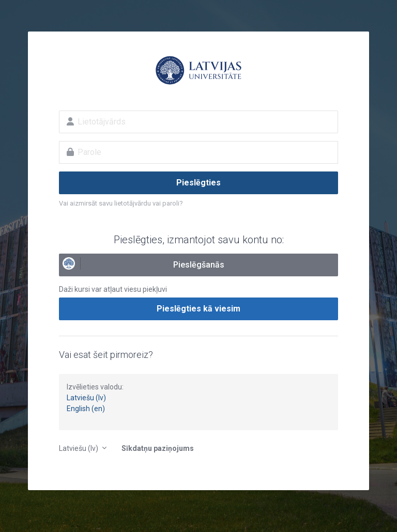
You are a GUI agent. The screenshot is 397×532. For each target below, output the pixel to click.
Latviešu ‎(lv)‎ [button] (79, 448)
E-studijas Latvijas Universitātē (198, 70)
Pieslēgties (198, 183)
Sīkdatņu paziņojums (158, 448)
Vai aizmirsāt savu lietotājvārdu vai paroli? (121, 203)
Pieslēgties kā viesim (198, 309)
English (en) (86, 409)
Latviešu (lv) (86, 398)
